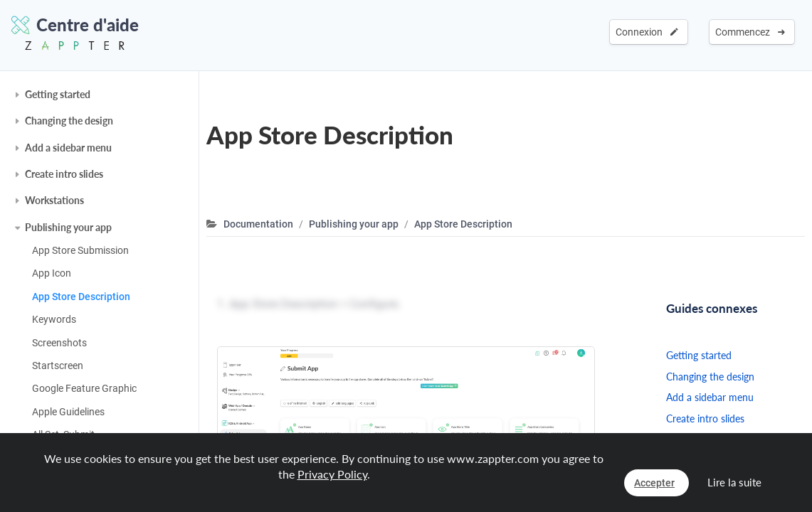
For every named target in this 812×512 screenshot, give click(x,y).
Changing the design (69, 121)
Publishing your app (68, 227)
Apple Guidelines (68, 412)
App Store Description (81, 297)
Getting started (58, 94)
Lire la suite (734, 482)
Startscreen (58, 366)
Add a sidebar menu (68, 148)
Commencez (750, 32)
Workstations (54, 200)
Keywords (54, 319)
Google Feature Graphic (84, 388)
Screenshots (59, 343)
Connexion (647, 32)
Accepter (654, 483)
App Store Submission (80, 250)
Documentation (258, 224)
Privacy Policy (332, 474)
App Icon (52, 273)
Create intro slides (64, 174)
